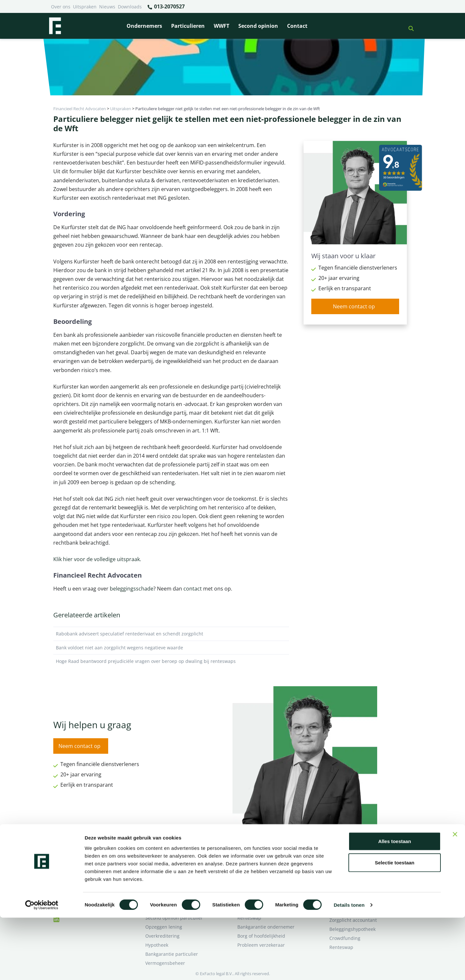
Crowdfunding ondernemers (268, 882)
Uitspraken (85, 7)
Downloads (130, 7)
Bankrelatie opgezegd (261, 854)
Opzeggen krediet (257, 873)
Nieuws (107, 7)
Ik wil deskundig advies (354, 863)
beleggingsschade (132, 589)
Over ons (61, 7)
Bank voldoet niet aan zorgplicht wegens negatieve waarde (171, 648)
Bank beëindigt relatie (169, 854)
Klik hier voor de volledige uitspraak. (97, 559)
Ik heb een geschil (349, 854)
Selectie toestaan (395, 925)
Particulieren (188, 26)
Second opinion (258, 26)
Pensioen (247, 863)
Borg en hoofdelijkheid (170, 863)
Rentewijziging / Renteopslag (177, 882)
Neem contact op (354, 306)
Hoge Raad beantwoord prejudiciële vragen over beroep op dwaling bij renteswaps (171, 661)
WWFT (222, 26)
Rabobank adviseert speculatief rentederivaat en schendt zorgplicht (171, 634)
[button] (408, 26)
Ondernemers (144, 26)
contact (193, 589)
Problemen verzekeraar (170, 873)
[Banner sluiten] (455, 897)
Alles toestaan (395, 904)
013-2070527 (166, 7)
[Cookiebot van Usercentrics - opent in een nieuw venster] (42, 967)
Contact (297, 26)
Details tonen (349, 967)
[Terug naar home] (55, 26)
